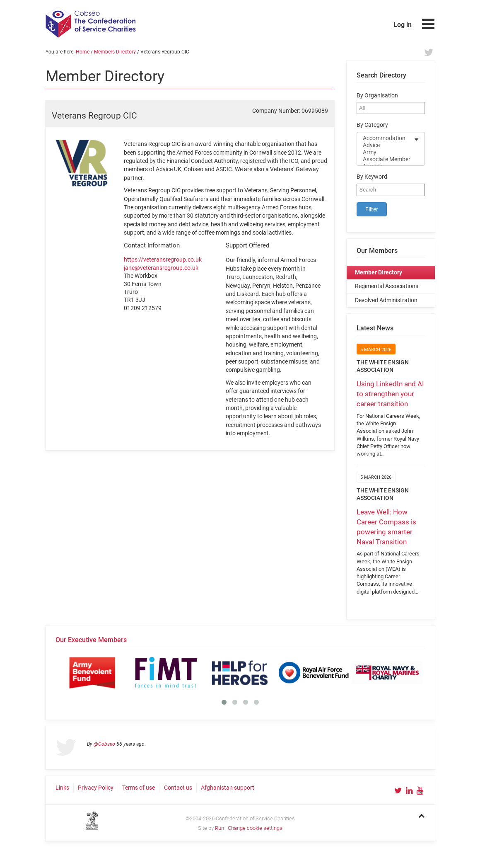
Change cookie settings (255, 828)
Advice (385, 145)
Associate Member (385, 159)
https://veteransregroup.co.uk (163, 259)
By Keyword (372, 177)
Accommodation (385, 138)
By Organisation (377, 96)
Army (385, 152)
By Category (372, 125)
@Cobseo (104, 744)
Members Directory (115, 52)
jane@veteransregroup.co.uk (161, 268)
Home (83, 52)
